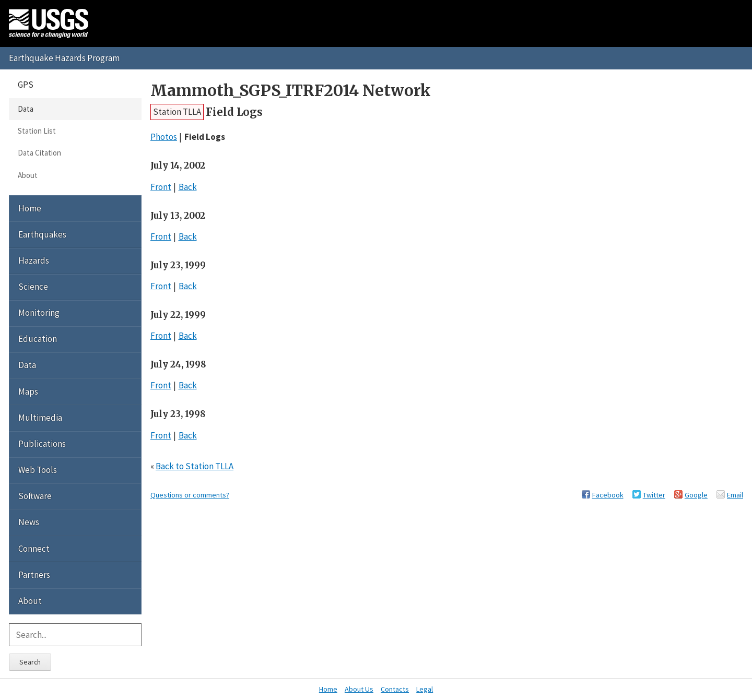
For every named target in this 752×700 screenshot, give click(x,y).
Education (38, 339)
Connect (34, 549)
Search (30, 662)
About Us (359, 689)
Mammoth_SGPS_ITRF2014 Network (291, 91)
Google (696, 495)
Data (26, 109)
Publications (42, 444)
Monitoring (39, 313)
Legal (425, 689)
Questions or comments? (190, 495)
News (29, 522)
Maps (28, 391)
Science (33, 287)
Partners (34, 575)
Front (161, 187)
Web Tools (38, 470)
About (28, 175)
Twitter (654, 495)
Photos (164, 137)
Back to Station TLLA (195, 466)
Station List (37, 131)
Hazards (34, 260)
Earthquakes (42, 234)
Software (35, 496)
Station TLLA (177, 112)
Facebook (608, 495)
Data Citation (39, 153)
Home (30, 208)
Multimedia (40, 418)
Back (188, 187)
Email (735, 495)
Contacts (395, 689)
